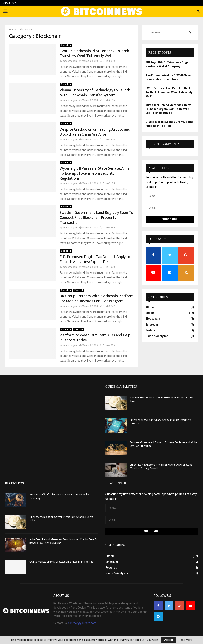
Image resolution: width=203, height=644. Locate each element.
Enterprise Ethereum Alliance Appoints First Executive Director (160, 422)
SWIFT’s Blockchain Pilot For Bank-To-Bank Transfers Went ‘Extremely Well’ (94, 53)
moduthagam (70, 61)
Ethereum (152, 325)
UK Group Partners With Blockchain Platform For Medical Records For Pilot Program (97, 299)
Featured (79, 290)
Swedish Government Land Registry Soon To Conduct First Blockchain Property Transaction (96, 218)
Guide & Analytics (157, 336)
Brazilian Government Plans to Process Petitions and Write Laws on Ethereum (163, 444)
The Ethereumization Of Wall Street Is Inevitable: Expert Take (162, 399)
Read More (185, 640)
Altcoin (150, 307)
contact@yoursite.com (82, 623)
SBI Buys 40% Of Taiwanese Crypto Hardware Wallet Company (60, 496)
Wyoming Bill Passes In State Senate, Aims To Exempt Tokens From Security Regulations (95, 173)
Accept (169, 640)
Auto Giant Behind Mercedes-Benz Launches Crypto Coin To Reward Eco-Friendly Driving (168, 109)
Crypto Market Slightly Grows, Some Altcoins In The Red (61, 562)
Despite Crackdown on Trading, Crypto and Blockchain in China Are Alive (95, 132)
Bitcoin (150, 313)
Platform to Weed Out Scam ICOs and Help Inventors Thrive (95, 338)
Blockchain (66, 45)
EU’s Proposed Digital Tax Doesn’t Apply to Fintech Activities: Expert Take (95, 259)
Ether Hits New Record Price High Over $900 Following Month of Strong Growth (161, 467)
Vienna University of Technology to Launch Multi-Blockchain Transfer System (95, 93)
